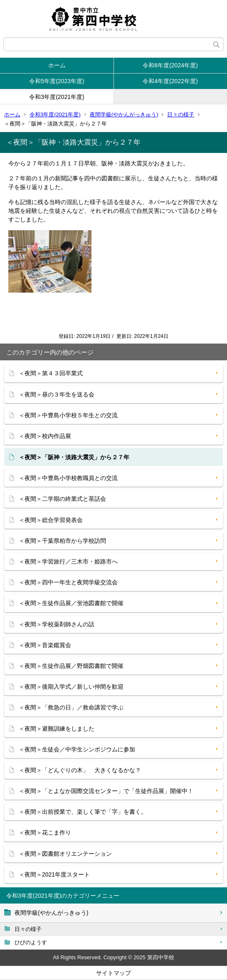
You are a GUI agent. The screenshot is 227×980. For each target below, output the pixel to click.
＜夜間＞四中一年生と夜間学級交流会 (68, 582)
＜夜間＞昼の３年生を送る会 (57, 394)
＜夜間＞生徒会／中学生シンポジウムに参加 (77, 749)
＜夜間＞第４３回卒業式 (51, 373)
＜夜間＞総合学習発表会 (51, 520)
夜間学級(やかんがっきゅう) (124, 114)
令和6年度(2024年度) (170, 65)
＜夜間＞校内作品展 (45, 436)
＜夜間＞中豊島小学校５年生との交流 (68, 415)
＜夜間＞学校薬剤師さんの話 (57, 624)
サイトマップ (113, 973)
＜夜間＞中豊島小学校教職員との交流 (68, 478)
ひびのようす (31, 942)
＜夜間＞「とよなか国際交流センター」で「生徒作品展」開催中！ (106, 791)
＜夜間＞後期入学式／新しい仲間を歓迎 (71, 687)
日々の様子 (181, 114)
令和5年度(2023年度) (57, 81)
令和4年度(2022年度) (170, 81)
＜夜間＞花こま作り (45, 832)
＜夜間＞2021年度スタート (54, 874)
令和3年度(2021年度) (57, 97)
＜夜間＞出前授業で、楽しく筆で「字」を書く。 (83, 812)
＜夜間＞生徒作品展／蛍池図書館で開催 (71, 603)
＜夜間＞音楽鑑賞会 (45, 645)
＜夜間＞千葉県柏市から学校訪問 (62, 541)
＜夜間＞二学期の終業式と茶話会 (62, 499)
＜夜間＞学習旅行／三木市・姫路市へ (68, 561)
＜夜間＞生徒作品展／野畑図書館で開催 (71, 666)
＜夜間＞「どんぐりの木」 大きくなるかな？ (80, 770)
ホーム (57, 65)
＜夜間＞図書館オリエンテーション (65, 854)
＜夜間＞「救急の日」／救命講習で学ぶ (71, 707)
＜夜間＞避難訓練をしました (57, 729)
